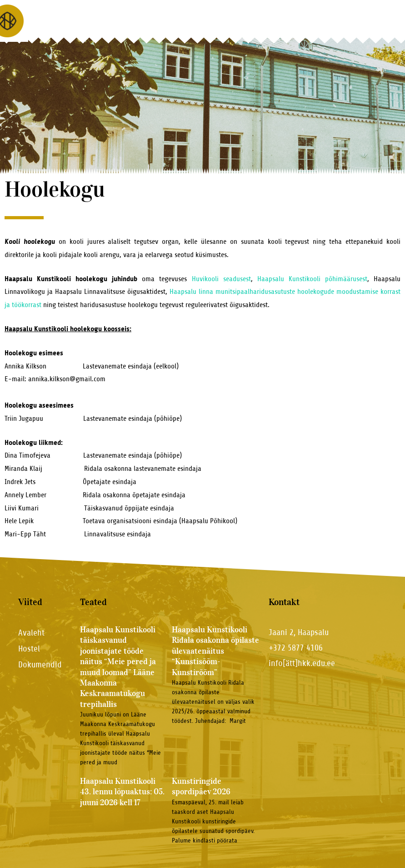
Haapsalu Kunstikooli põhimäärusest (312, 279)
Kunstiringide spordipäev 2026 (201, 786)
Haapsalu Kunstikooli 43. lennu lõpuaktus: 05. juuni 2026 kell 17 (122, 792)
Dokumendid (40, 664)
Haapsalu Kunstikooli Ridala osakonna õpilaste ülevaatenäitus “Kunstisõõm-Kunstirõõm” (215, 651)
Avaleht (31, 633)
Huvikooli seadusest (221, 279)
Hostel (29, 648)
